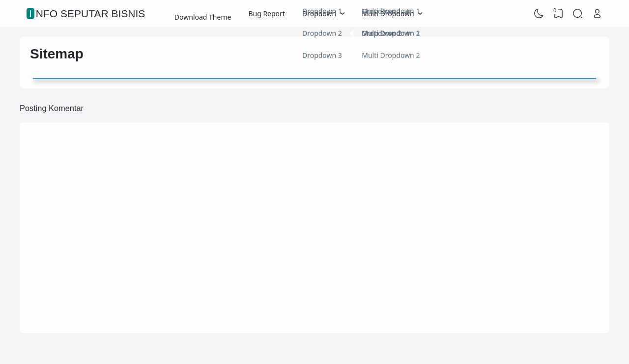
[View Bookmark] (558, 14)
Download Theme (203, 14)
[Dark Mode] (539, 14)
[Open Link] (597, 14)
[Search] (578, 14)
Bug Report (267, 14)
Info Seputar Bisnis (87, 14)
